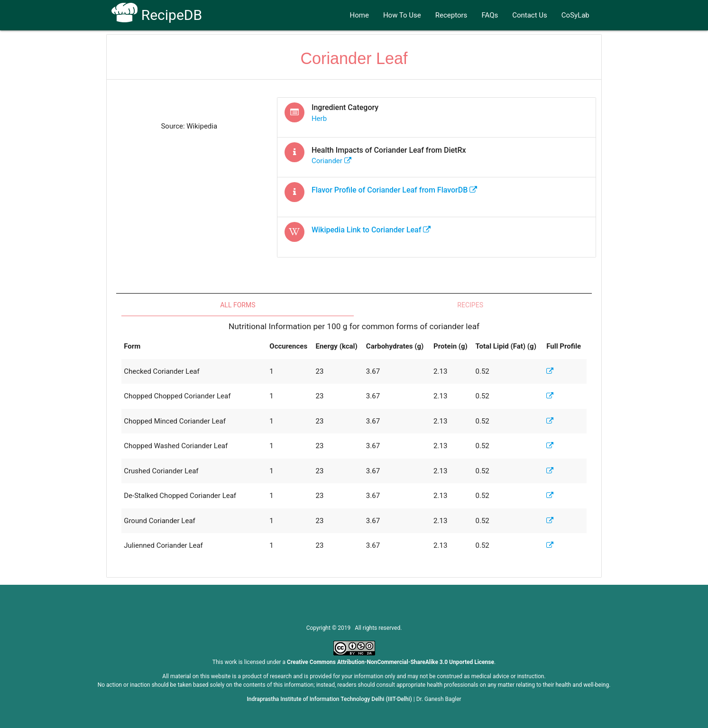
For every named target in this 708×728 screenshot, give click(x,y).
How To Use (402, 15)
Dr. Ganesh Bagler (439, 699)
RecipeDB (157, 15)
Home (359, 15)
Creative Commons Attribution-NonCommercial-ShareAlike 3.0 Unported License (391, 662)
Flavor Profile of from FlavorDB (394, 190)
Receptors (451, 15)
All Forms (238, 305)
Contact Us (530, 15)
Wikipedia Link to (371, 230)
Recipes (470, 305)
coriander (331, 161)
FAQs (490, 15)
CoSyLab (575, 15)
